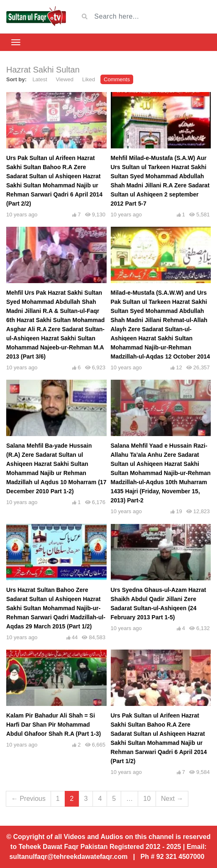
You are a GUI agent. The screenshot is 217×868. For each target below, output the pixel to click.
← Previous (28, 799)
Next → (172, 799)
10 (147, 799)
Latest (40, 79)
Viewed (65, 79)
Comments (117, 79)
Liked (89, 79)
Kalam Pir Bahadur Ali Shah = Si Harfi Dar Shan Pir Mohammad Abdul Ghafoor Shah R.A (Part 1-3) (54, 725)
